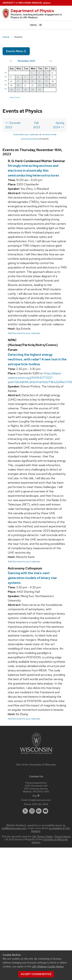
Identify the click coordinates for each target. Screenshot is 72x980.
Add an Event (15, 97)
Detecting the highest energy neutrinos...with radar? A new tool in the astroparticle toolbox (37, 359)
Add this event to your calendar (24, 333)
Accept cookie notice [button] (36, 974)
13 (18, 81)
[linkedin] (39, 811)
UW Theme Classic (42, 837)
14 (25, 81)
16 (39, 81)
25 (53, 85)
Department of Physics (32, 11)
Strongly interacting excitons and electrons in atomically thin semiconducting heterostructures (33, 170)
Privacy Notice (63, 837)
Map (36, 796)
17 (46, 81)
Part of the (36, 765)
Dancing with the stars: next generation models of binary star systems (32, 578)
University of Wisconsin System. (50, 841)
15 (32, 81)
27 (18, 90)
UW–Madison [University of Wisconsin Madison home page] (22, 3)
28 (26, 90)
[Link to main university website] (36, 754)
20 (18, 85)
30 (40, 90)
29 (33, 90)
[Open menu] (36, 25)
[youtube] (46, 811)
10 (46, 77)
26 (12, 90)
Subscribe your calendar (26, 134)
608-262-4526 (40, 804)
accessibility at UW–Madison (51, 830)
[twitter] (25, 811)
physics (47, 3)
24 (47, 85)
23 (40, 85)
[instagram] (32, 811)
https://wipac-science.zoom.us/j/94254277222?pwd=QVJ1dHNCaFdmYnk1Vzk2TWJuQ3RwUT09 (40, 378)
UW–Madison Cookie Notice (48, 966)
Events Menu (16, 51)
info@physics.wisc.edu (39, 800)
